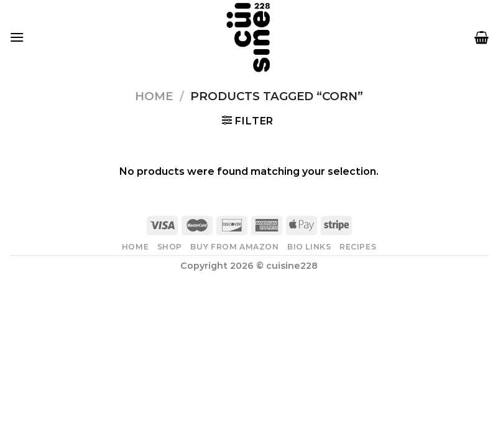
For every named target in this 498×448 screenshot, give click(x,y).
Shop (170, 247)
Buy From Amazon (234, 247)
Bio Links (309, 247)
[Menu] (17, 37)
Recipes (358, 247)
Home (154, 96)
